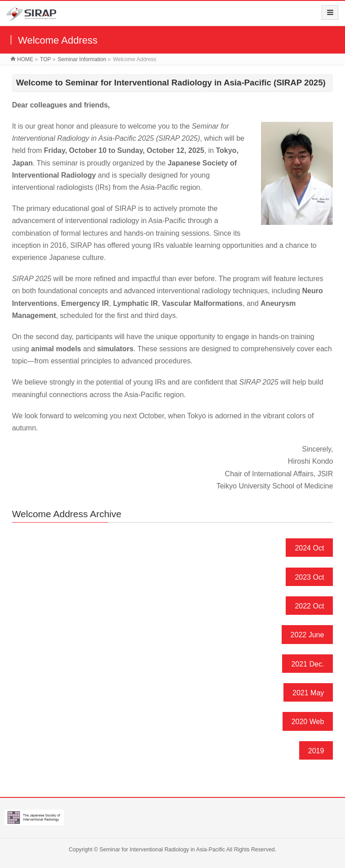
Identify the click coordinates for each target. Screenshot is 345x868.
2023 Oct (309, 577)
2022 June (307, 635)
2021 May (308, 693)
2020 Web (308, 722)
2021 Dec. (307, 664)
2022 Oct (309, 606)
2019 (316, 751)
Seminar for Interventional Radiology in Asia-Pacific (162, 850)
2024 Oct (309, 548)
